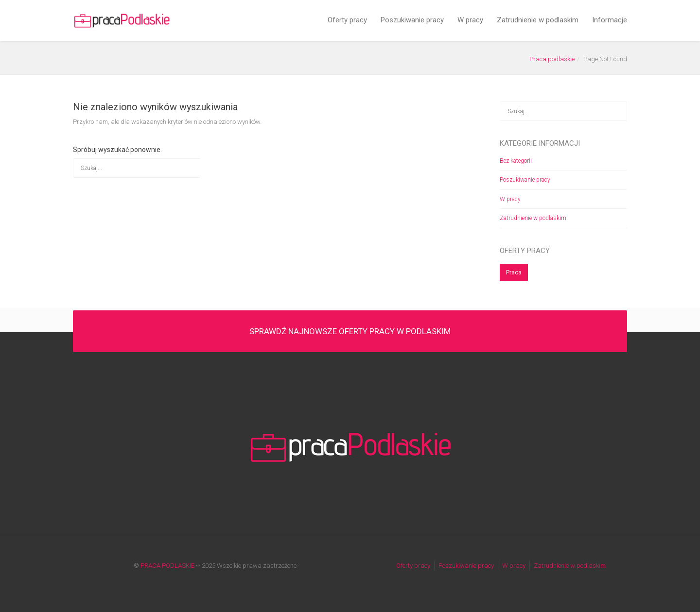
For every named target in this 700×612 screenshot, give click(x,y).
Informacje (610, 20)
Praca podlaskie (552, 59)
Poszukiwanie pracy (412, 20)
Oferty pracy (347, 20)
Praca (514, 272)
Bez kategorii (516, 161)
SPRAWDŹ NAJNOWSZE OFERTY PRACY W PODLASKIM (350, 331)
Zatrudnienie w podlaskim (538, 20)
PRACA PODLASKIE (167, 566)
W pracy (470, 20)
